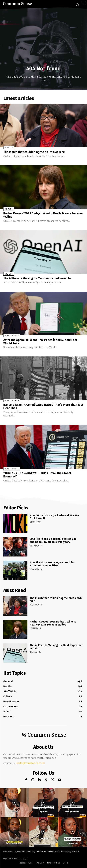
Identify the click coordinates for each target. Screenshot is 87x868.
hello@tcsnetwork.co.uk (31, 763)
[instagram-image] (14, 803)
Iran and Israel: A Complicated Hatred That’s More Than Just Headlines (43, 406)
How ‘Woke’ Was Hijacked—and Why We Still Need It (54, 517)
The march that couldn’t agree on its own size (34, 152)
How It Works (12, 336)
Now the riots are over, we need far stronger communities (52, 564)
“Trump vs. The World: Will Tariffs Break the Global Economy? (37, 475)
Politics (9, 148)
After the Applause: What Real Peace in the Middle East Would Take (40, 342)
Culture (9, 209)
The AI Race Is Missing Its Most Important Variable (37, 278)
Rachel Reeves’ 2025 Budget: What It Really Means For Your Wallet (43, 215)
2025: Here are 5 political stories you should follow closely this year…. (53, 540)
